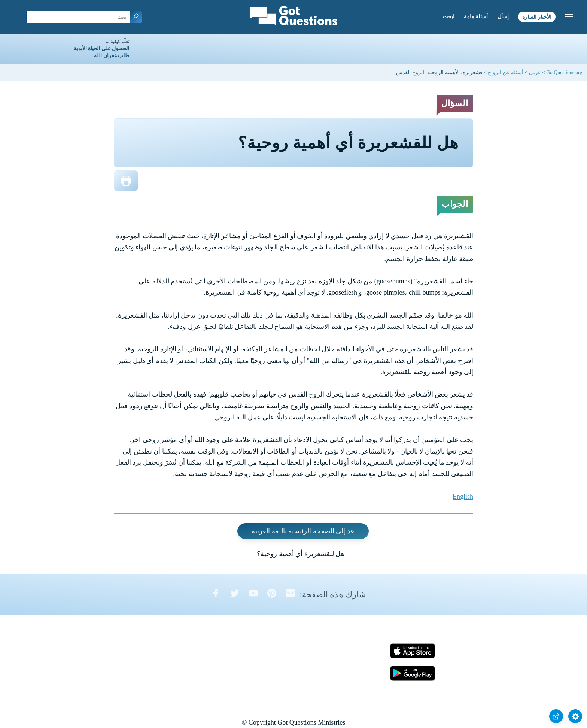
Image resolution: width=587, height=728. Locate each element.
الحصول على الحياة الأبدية (101, 48)
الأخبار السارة (537, 17)
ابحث (449, 17)
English (463, 497)
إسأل (503, 17)
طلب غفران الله (112, 56)
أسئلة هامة (476, 17)
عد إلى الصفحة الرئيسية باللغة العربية (303, 531)
